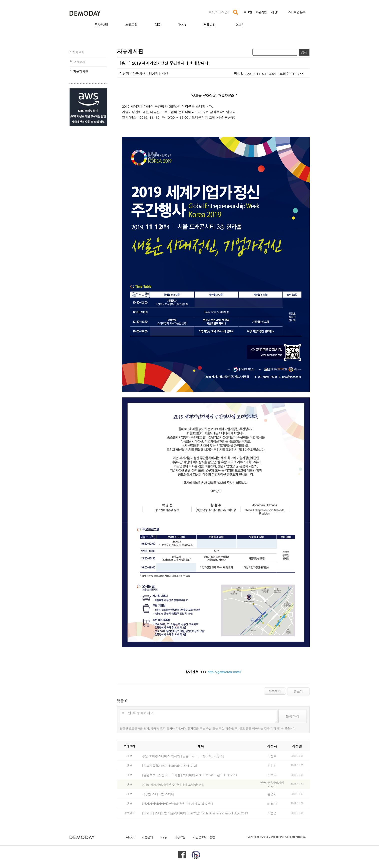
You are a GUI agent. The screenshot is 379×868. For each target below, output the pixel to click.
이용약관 (180, 837)
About (130, 837)
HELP (274, 12)
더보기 (240, 25)
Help (164, 837)
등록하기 (292, 716)
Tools (182, 25)
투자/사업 (101, 25)
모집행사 (79, 62)
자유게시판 (81, 71)
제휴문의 (147, 837)
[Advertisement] (88, 165)
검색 (304, 52)
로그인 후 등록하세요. (199, 716)
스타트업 (131, 25)
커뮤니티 (209, 25)
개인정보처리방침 (204, 837)
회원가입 (261, 12)
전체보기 (79, 52)
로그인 (248, 12)
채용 (158, 25)
